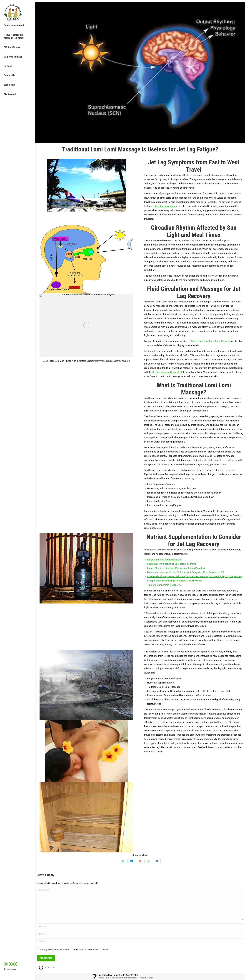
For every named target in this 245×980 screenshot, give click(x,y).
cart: (10, 969)
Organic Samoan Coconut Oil (167, 372)
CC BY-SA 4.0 (51, 968)
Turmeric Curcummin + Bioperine (164, 585)
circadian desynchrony (166, 206)
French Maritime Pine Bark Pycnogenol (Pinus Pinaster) (176, 568)
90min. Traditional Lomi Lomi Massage (210, 341)
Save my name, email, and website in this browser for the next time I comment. (74, 950)
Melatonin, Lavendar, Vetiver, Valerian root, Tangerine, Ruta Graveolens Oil (185, 572)
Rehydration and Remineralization (165, 560)
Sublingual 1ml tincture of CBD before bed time (172, 564)
